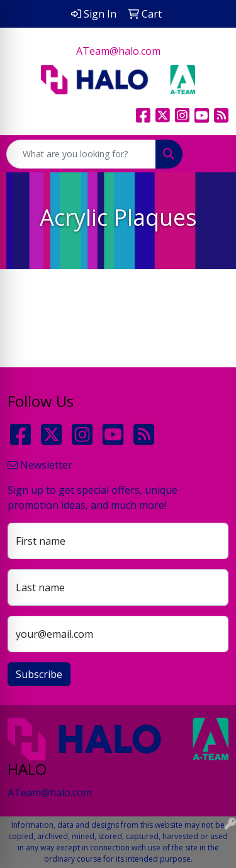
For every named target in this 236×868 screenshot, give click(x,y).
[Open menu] (211, 154)
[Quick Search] (81, 154)
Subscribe (39, 674)
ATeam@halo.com (118, 51)
